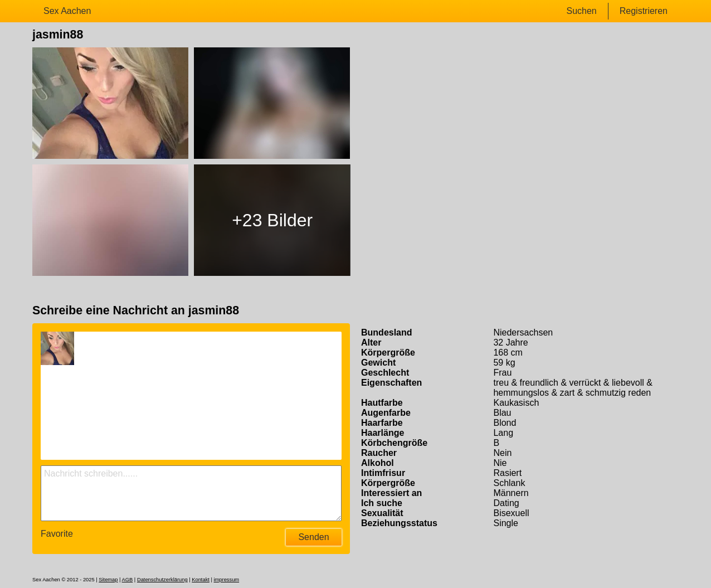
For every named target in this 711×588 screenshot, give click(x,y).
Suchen (581, 11)
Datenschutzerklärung (162, 580)
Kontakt (201, 580)
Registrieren (644, 11)
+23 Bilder (272, 220)
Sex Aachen (67, 11)
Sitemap (108, 580)
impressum (227, 580)
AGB (128, 580)
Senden (313, 537)
